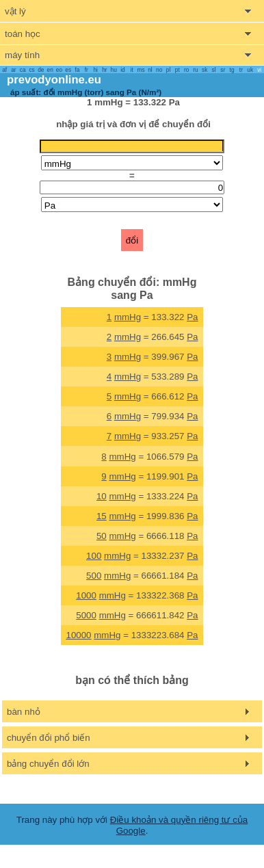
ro (186, 70)
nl (150, 70)
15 (102, 516)
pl (168, 70)
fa (78, 70)
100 (94, 556)
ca (23, 70)
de (41, 70)
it (132, 70)
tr (241, 70)
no (159, 70)
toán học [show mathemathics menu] (23, 34)
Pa (192, 317)
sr (223, 70)
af (4, 70)
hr (104, 70)
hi (95, 70)
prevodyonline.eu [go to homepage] (54, 80)
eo (59, 70)
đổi (132, 240)
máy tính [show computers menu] (22, 55)
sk (204, 70)
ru (195, 70)
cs (31, 70)
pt (177, 70)
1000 (86, 595)
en (50, 70)
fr (87, 70)
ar (13, 70)
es (68, 70)
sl (213, 70)
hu (114, 70)
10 (102, 496)
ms (141, 70)
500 (94, 576)
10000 (78, 635)
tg (232, 70)
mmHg (128, 317)
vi (259, 70)
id (122, 70)
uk (250, 70)
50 (102, 536)
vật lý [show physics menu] (15, 11)
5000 (86, 615)
